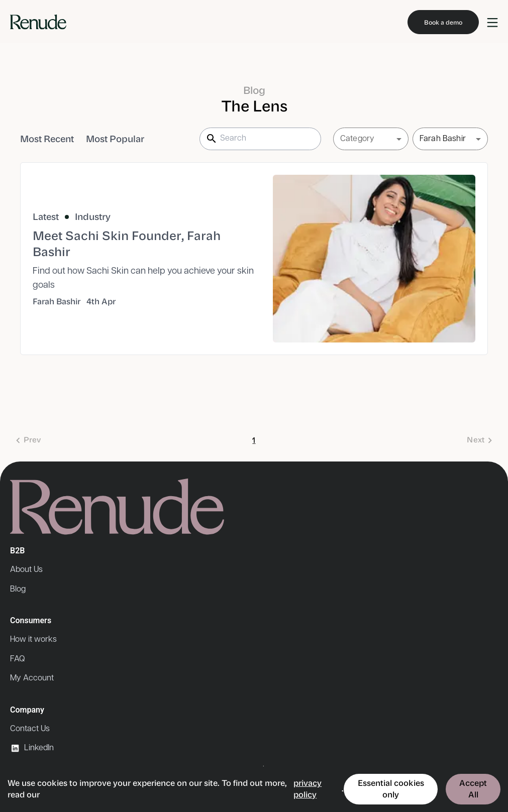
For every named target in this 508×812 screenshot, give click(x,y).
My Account (32, 678)
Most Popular (115, 139)
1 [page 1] (254, 441)
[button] (371, 139)
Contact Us (30, 729)
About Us (26, 570)
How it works (33, 640)
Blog (18, 589)
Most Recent (47, 139)
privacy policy (308, 789)
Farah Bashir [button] (443, 139)
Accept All (473, 789)
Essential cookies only (391, 789)
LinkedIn (32, 748)
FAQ (18, 659)
